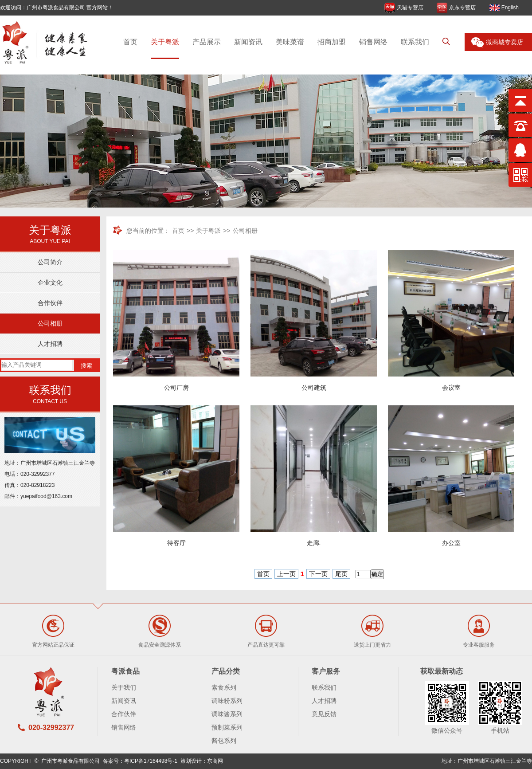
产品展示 (207, 42)
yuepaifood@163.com (46, 496)
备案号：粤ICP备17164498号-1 (140, 761)
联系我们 (415, 42)
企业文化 (50, 282)
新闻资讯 (248, 42)
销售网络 (373, 42)
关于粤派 (165, 42)
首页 (130, 42)
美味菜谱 (290, 42)
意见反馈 (324, 714)
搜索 (86, 366)
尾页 (341, 574)
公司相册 (50, 323)
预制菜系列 (227, 727)
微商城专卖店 (505, 42)
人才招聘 (50, 344)
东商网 (215, 761)
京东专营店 (462, 8)
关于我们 (124, 687)
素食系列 (224, 687)
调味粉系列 (227, 701)
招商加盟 (332, 42)
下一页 (318, 574)
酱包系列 (224, 741)
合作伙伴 (50, 303)
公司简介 (50, 262)
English (510, 8)
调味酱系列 (227, 714)
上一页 (286, 574)
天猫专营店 (410, 8)
